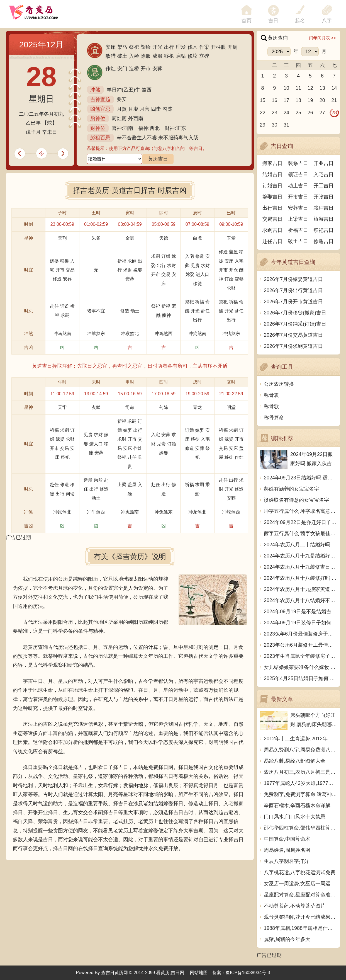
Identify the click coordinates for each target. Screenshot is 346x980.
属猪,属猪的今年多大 (287, 939)
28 (334, 113)
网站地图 (199, 973)
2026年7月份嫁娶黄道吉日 (293, 279)
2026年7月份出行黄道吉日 (293, 290)
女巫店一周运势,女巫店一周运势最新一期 (300, 884)
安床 (111, 47)
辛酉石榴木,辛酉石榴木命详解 (297, 806)
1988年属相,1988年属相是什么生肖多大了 (300, 928)
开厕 (233, 47)
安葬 (157, 69)
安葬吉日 (298, 208)
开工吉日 (323, 186)
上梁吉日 (298, 219)
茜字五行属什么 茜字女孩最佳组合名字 (300, 533)
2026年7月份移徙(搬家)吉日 (295, 313)
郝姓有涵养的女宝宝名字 (291, 489)
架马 (122, 47)
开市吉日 (298, 197)
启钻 (181, 56)
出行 (169, 47)
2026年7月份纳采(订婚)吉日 (295, 324)
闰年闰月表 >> (322, 38)
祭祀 (134, 47)
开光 (157, 47)
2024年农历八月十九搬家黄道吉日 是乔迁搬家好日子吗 (300, 589)
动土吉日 (298, 186)
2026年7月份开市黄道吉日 (293, 302)
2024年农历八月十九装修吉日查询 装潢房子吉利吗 (300, 567)
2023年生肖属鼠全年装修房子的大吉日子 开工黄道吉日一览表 (300, 656)
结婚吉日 (272, 174)
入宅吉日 (323, 174)
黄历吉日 (158, 159)
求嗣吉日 (272, 230)
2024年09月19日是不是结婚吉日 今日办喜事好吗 (300, 612)
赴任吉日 (272, 241)
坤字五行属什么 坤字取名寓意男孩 (300, 511)
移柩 (169, 56)
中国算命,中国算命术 (287, 839)
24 (286, 113)
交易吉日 (272, 219)
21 (334, 100)
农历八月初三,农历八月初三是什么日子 (300, 772)
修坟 (193, 56)
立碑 (204, 56)
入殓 (134, 56)
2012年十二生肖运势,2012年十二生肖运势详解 (300, 739)
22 (262, 113)
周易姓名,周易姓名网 (287, 850)
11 (298, 88)
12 (310, 88)
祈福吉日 (298, 230)
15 (262, 100)
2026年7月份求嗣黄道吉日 (293, 346)
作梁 (204, 47)
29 (262, 125)
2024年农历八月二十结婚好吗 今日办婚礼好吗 (300, 545)
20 (322, 100)
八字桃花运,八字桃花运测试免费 (300, 872)
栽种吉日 (323, 208)
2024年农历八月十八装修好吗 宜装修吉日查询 (300, 578)
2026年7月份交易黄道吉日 (293, 335)
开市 (146, 69)
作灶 (111, 69)
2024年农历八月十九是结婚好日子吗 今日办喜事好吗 (300, 556)
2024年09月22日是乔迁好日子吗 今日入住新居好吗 (300, 522)
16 (274, 100)
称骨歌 (271, 406)
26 (310, 113)
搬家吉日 (272, 163)
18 (298, 100)
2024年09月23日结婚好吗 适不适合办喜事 (300, 478)
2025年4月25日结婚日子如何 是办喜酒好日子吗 (300, 678)
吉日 (273, 21)
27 (322, 113)
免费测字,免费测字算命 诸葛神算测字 (300, 794)
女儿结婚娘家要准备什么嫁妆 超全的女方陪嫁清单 (300, 667)
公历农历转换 (279, 384)
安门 (122, 69)
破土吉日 (298, 241)
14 (334, 88)
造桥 (134, 69)
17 (286, 100)
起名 (300, 21)
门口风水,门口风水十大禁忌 (295, 817)
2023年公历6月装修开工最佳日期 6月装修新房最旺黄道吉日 (300, 645)
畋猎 (111, 56)
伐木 (193, 47)
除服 (146, 56)
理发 (181, 47)
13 (322, 88)
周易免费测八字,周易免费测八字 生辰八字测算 (300, 750)
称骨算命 (274, 418)
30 (274, 125)
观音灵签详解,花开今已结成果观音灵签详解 (300, 917)
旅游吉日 (323, 219)
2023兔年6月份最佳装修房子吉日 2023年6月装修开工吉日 (300, 634)
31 (286, 125)
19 (310, 100)
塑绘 (146, 47)
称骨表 (271, 395)
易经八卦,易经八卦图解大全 (295, 761)
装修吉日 (298, 163)
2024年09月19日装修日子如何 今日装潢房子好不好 (300, 623)
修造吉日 (323, 241)
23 (274, 113)
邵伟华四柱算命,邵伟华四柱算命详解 (300, 828)
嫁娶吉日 (272, 197)
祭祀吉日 (323, 230)
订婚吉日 (272, 186)
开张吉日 (323, 197)
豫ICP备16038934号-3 (248, 973)
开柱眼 (218, 47)
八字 (327, 21)
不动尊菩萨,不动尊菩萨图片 (295, 906)
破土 (122, 56)
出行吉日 (272, 208)
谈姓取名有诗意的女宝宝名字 (296, 500)
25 (298, 113)
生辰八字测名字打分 (286, 861)
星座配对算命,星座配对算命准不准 (300, 895)
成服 (157, 56)
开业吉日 (323, 163)
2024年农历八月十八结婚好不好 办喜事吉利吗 (300, 600)
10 (286, 88)
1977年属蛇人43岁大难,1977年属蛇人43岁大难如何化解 (300, 783)
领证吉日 (298, 174)
